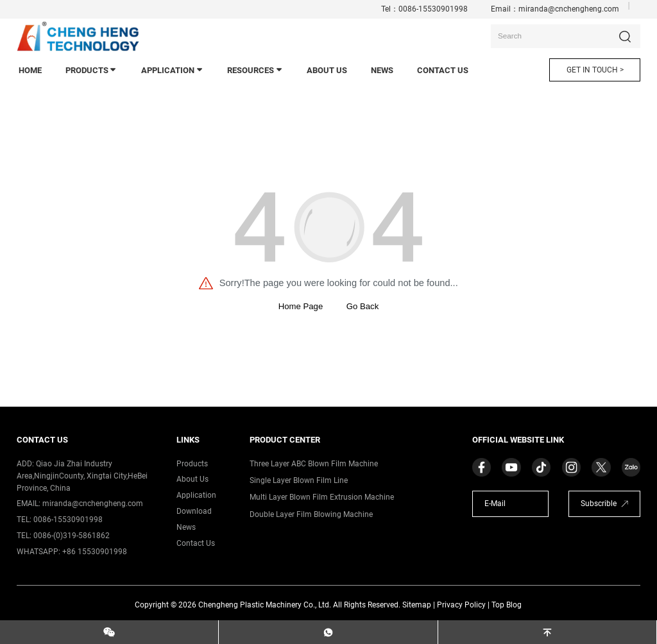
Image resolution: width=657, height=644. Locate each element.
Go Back (363, 306)
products (92, 70)
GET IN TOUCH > (595, 70)
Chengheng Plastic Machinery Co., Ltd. (265, 605)
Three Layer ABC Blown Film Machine (314, 464)
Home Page (301, 306)
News (186, 527)
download (194, 511)
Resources (255, 70)
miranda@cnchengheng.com (569, 9)
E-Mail (495, 504)
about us (192, 479)
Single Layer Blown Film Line (299, 480)
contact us (443, 70)
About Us (327, 70)
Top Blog (507, 605)
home (30, 70)
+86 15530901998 (95, 552)
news (382, 70)
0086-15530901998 (433, 9)
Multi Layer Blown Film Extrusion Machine (322, 497)
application (173, 70)
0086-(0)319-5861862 (72, 536)
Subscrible (599, 504)
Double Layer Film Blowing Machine (311, 514)
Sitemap (417, 605)
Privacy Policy (461, 605)
